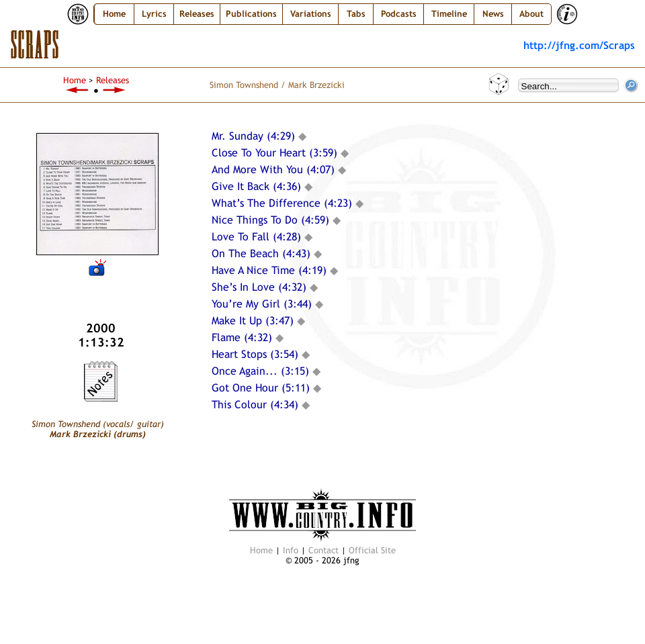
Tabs (356, 14)
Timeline (449, 14)
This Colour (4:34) (255, 405)
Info (291, 550)
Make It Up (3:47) (253, 321)
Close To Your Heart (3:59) (274, 153)
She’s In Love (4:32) (259, 287)
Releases (113, 80)
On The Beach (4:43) (261, 254)
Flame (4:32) (242, 337)
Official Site (372, 550)
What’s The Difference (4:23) (282, 203)
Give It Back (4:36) (256, 186)
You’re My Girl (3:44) (262, 304)
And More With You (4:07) (273, 170)
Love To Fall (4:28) (256, 237)
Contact (324, 550)
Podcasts (399, 14)
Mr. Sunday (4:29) (253, 136)
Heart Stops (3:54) (255, 354)
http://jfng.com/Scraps (579, 45)
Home (114, 14)
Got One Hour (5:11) (261, 388)
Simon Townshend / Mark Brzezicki (277, 85)
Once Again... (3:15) (260, 371)
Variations (311, 14)
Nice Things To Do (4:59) (270, 220)
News (493, 14)
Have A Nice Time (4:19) (269, 270)
